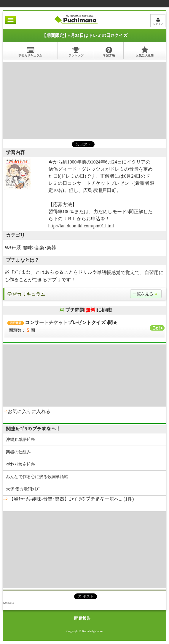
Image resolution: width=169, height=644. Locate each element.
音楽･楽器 (45, 248)
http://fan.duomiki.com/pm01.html (81, 226)
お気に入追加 (145, 52)
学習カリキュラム (30, 52)
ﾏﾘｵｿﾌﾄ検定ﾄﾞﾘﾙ (20, 464)
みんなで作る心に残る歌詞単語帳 (37, 477)
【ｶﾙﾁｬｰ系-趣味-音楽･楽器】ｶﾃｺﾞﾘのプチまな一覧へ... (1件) (71, 499)
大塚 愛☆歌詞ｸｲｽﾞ (23, 489)
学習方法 (109, 52)
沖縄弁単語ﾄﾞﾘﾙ (20, 440)
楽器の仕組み (18, 452)
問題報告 (82, 618)
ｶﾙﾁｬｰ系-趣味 (18, 248)
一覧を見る (146, 294)
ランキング (76, 52)
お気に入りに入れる (29, 411)
